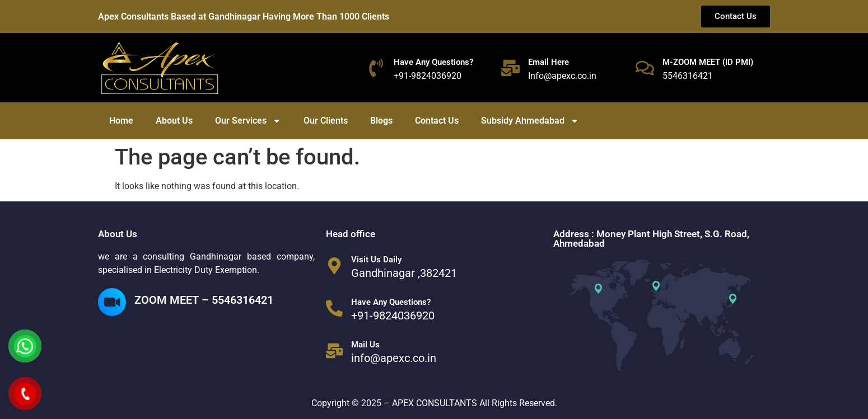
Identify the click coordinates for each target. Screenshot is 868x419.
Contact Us (437, 121)
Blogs (381, 121)
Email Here (549, 62)
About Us (174, 121)
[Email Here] (510, 68)
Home (121, 121)
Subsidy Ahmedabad (530, 121)
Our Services (248, 121)
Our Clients (326, 121)
